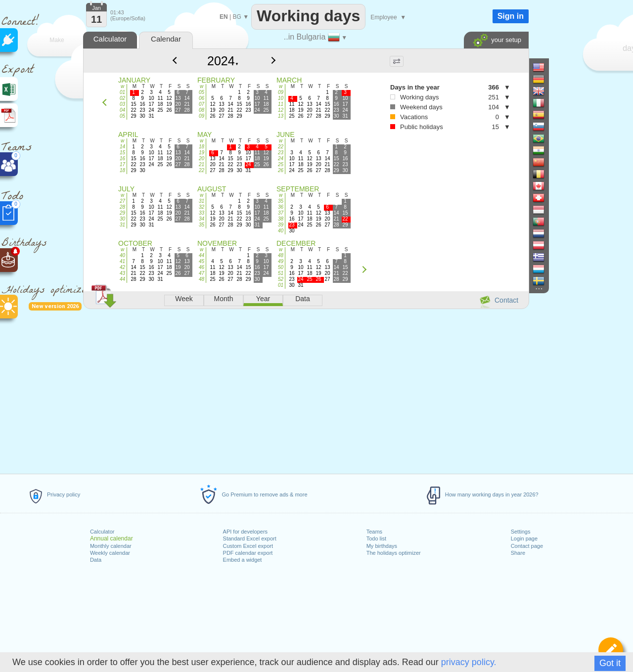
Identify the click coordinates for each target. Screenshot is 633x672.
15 (122, 153)
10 (281, 98)
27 (122, 201)
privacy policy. (469, 662)
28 (122, 207)
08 (202, 110)
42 (122, 267)
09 (202, 116)
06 (202, 98)
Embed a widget (243, 560)
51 (281, 273)
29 (122, 213)
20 (202, 158)
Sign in (511, 16)
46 (202, 267)
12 (281, 110)
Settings (521, 532)
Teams (374, 532)
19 (202, 153)
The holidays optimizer (394, 553)
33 (202, 213)
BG (237, 17)
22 (202, 170)
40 (281, 231)
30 (122, 219)
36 (281, 207)
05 (122, 116)
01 (122, 92)
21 (202, 164)
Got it (610, 663)
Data (96, 560)
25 (281, 164)
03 (122, 104)
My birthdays (382, 546)
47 (202, 273)
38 (281, 219)
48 (202, 279)
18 (122, 170)
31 (122, 225)
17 (122, 164)
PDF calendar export (248, 553)
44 (122, 279)
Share (518, 553)
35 (202, 225)
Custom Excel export (248, 546)
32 (202, 207)
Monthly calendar (111, 546)
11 (281, 104)
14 (122, 147)
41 (122, 261)
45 (202, 261)
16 (122, 158)
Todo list (376, 538)
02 (122, 98)
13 (281, 116)
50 (281, 267)
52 (281, 279)
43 (122, 273)
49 (281, 261)
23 (281, 153)
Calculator (102, 532)
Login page (524, 538)
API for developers (246, 532)
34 (202, 219)
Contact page (527, 546)
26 (281, 170)
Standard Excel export (250, 538)
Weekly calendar (110, 553)
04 (122, 110)
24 (281, 158)
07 (202, 104)
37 (281, 213)
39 (281, 225)
